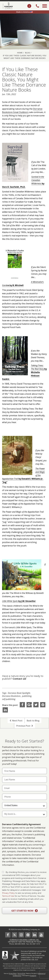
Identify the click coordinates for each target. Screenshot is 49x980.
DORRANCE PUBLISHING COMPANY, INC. (24, 940)
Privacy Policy (8, 893)
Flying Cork (33, 976)
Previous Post (25, 726)
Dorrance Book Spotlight (19, 693)
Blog (28, 53)
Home (20, 53)
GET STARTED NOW (24, 911)
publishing (27, 696)
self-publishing (9, 699)
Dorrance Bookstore (11, 696)
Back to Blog (33, 721)
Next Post (16, 721)
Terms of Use (8, 896)
